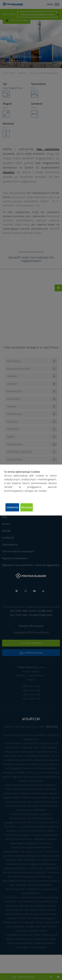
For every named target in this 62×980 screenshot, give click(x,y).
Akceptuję (27, 507)
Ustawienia (12, 507)
